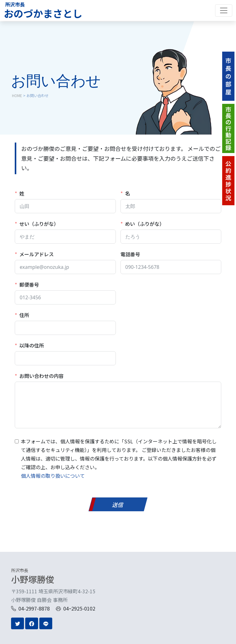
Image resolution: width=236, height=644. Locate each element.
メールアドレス (37, 254)
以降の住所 (32, 345)
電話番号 (130, 254)
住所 (24, 315)
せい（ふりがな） (39, 224)
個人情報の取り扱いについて (53, 476)
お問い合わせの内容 (41, 376)
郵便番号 (29, 285)
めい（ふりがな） (145, 224)
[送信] (118, 504)
